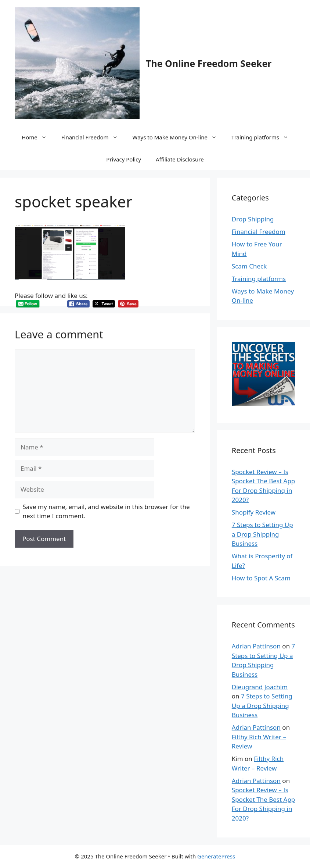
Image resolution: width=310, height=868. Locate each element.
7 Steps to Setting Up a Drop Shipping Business (262, 534)
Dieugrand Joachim (260, 687)
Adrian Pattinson (256, 646)
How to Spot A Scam (261, 578)
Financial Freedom (93, 137)
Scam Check (249, 266)
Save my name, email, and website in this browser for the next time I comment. (106, 511)
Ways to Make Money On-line (179, 137)
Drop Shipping (253, 219)
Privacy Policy (124, 159)
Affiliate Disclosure (180, 159)
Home (38, 137)
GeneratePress (216, 856)
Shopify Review (254, 512)
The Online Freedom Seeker (209, 63)
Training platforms (264, 137)
